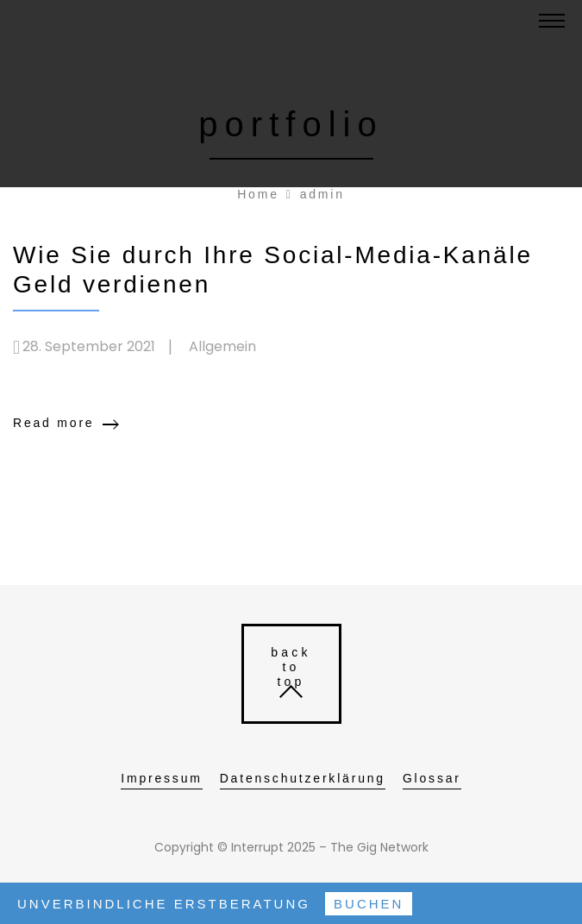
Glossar (432, 778)
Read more (53, 423)
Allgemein (222, 346)
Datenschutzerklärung (303, 778)
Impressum (161, 778)
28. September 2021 (89, 346)
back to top (291, 667)
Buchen (369, 904)
